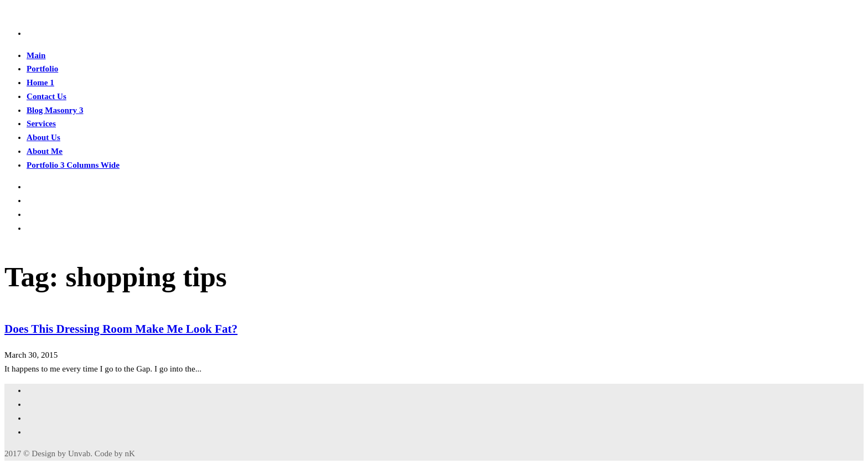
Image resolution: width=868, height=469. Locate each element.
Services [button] (41, 123)
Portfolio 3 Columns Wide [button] (73, 165)
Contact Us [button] (46, 96)
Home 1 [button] (40, 83)
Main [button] (36, 55)
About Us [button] (43, 137)
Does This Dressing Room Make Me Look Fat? (121, 329)
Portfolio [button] (42, 69)
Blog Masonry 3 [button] (55, 110)
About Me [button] (45, 151)
